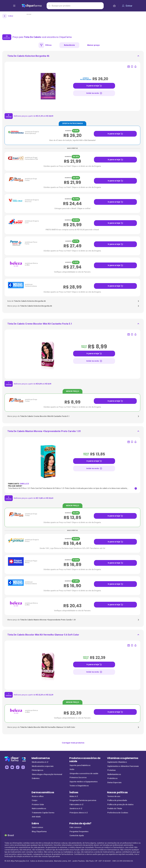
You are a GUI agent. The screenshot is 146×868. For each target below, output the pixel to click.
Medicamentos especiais (43, 766)
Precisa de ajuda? (80, 823)
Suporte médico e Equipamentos (84, 782)
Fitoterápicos (37, 770)
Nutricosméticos (39, 808)
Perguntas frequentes (79, 831)
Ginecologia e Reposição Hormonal (47, 774)
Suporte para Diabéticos (80, 765)
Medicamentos (41, 758)
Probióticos (112, 778)
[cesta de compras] (114, 6)
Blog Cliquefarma (39, 831)
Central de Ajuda (77, 835)
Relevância (69, 45)
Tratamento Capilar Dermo (43, 813)
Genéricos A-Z (76, 808)
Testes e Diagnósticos (79, 786)
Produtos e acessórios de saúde (85, 760)
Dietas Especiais (114, 782)
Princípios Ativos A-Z (79, 813)
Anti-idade (36, 817)
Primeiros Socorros (78, 777)
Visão (72, 769)
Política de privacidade (117, 800)
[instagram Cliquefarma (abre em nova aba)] (23, 767)
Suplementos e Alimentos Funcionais (123, 766)
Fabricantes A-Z (76, 804)
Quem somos (37, 827)
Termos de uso (114, 796)
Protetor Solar (38, 804)
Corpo (35, 800)
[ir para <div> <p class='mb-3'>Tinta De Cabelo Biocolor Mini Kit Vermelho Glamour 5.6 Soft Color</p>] (43, 636)
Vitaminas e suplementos (123, 758)
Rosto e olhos (38, 796)
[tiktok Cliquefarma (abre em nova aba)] (18, 767)
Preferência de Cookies (118, 813)
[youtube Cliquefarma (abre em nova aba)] (12, 767)
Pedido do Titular (115, 808)
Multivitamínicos (114, 774)
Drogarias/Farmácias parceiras (83, 800)
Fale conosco (75, 827)
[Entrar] (127, 6)
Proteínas (111, 770)
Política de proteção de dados (120, 804)
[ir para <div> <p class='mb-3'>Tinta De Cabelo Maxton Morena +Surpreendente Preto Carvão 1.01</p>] (44, 432)
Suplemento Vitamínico (117, 762)
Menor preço (93, 45)
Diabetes (36, 778)
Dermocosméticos (43, 792)
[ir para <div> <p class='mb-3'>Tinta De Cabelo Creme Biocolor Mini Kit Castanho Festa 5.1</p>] (40, 325)
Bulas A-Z (74, 796)
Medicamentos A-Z (40, 762)
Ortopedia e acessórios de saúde (84, 773)
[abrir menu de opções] (14, 6)
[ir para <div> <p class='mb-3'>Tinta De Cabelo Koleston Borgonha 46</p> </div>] (28, 57)
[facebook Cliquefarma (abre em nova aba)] (7, 767)
